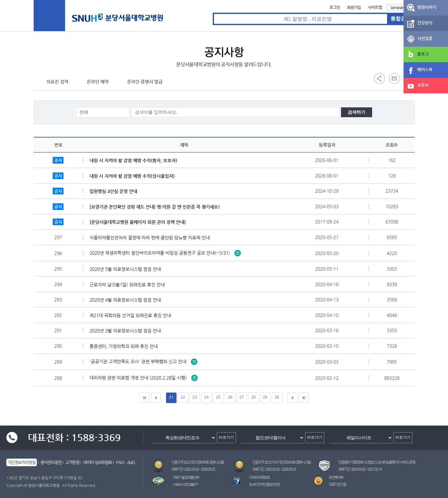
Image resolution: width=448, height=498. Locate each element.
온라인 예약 (98, 82)
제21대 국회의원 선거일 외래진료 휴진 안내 (132, 315)
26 (230, 397)
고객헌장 (72, 462)
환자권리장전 (51, 462)
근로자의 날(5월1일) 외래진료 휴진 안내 (129, 285)
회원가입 (354, 7)
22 (183, 397)
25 (218, 397)
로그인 (335, 7)
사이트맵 (375, 7)
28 (253, 397)
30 (277, 397)
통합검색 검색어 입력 (213, 13)
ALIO (131, 462)
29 (265, 397)
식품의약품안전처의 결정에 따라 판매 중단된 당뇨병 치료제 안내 (151, 238)
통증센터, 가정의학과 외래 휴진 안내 (125, 346)
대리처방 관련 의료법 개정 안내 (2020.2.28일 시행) (144, 377)
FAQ (120, 462)
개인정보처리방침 (22, 462)
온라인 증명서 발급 (145, 82)
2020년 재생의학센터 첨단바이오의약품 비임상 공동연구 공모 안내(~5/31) (165, 252)
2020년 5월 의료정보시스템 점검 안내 (127, 269)
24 (206, 397)
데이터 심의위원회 (98, 462)
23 (195, 397)
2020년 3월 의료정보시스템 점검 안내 (127, 331)
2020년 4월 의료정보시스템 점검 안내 (127, 300)
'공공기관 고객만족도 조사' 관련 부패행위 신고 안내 (144, 361)
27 (242, 397)
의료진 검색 (57, 82)
